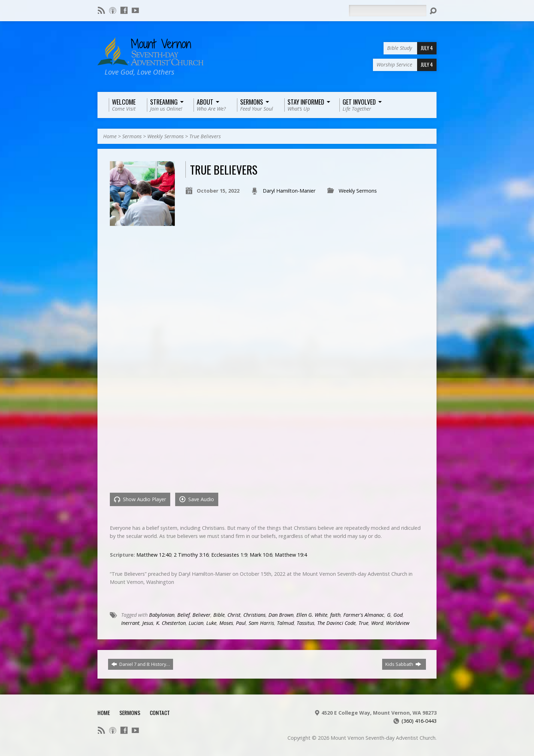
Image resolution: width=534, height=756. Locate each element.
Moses (226, 623)
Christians (254, 615)
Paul (241, 623)
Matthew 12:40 (154, 555)
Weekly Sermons (165, 136)
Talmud (285, 623)
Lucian (196, 623)
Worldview (398, 623)
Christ (234, 615)
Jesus (148, 623)
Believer (201, 615)
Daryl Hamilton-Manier (289, 191)
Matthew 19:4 (291, 555)
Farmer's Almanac (364, 615)
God (398, 615)
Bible (219, 615)
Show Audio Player (140, 499)
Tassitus (305, 623)
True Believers (205, 136)
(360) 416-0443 (419, 721)
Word (377, 623)
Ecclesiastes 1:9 (229, 555)
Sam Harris (261, 623)
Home (110, 136)
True (363, 623)
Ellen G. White (312, 615)
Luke (211, 623)
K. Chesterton (171, 623)
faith (335, 615)
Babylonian (162, 615)
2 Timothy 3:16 (191, 555)
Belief (183, 615)
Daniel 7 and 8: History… (141, 664)
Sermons (132, 136)
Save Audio (197, 499)
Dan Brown (281, 615)
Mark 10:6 (261, 555)
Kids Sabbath (403, 664)
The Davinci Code (336, 623)
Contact (160, 713)
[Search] (387, 11)
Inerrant (130, 623)
